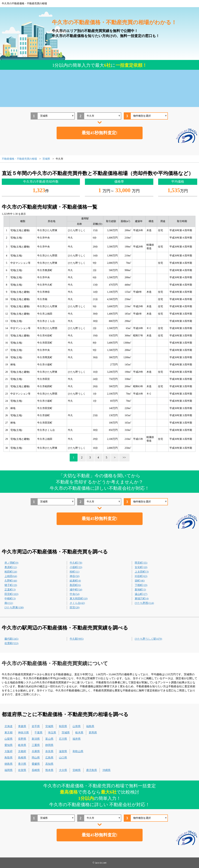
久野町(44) (11, 581)
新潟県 (36, 739)
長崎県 (36, 770)
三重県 (36, 745)
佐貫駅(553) (11, 643)
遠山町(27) (141, 594)
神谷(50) (75, 576)
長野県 (22, 739)
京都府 (22, 751)
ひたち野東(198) (14, 607)
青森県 (22, 726)
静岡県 (49, 745)
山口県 (63, 758)
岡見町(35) (141, 563)
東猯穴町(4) (142, 599)
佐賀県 (22, 770)
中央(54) (75, 594)
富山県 (49, 739)
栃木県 (79, 733)
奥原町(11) (11, 567)
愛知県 (9, 745)
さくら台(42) (77, 603)
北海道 (9, 726)
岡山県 (36, 758)
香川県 (22, 764)
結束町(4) (75, 581)
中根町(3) (10, 599)
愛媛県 (36, 764)
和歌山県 (78, 751)
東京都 (9, 733)
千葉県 (38, 733)
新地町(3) (140, 590)
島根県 (22, 758)
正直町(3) (10, 590)
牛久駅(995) (77, 639)
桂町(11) (75, 572)
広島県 (49, 758)
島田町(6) (75, 585)
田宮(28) (75, 607)
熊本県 (49, 770)
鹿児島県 (92, 770)
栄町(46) (140, 581)
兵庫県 (36, 751)
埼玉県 (52, 733)
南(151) (9, 603)
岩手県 (36, 726)
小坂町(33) (76, 567)
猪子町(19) (11, 585)
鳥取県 (9, 758)
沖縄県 (106, 770)
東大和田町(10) (79, 599)
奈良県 (49, 751)
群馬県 (93, 733)
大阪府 (9, 751)
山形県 (77, 726)
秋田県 (63, 726)
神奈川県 (23, 733)
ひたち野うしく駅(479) (148, 639)
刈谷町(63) (141, 576)
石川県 (63, 739)
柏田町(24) (11, 572)
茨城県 (66, 733)
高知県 (49, 764)
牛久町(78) (76, 563)
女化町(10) (141, 567)
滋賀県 (63, 751)
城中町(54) (76, 590)
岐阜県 (22, 745)
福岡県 (9, 770)
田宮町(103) (11, 594)
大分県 (63, 770)
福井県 (77, 739)
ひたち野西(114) (144, 603)
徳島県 (9, 764)
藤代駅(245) (11, 639)
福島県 (90, 726)
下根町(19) (141, 585)
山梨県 (9, 739)
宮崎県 (77, 770)
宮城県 (49, 726)
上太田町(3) (142, 572)
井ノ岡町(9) (11, 563)
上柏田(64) (11, 576)
